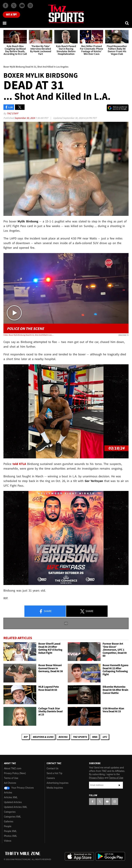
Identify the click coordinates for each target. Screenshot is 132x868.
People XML (10, 831)
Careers (51, 778)
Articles (8, 793)
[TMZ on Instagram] (30, 6)
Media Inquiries (55, 788)
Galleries (9, 821)
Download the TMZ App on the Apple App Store (79, 856)
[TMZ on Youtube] (22, 6)
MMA (95, 737)
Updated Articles (13, 802)
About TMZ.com (13, 768)
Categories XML (12, 817)
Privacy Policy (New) (15, 773)
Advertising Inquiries (57, 783)
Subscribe (119, 785)
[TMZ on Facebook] (5, 6)
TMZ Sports (80, 737)
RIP (26, 737)
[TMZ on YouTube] (107, 802)
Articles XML (11, 797)
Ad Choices (10, 783)
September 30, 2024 (25, 118)
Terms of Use (11, 778)
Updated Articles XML (16, 807)
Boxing (63, 737)
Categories (10, 812)
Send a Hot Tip (54, 773)
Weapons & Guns (43, 737)
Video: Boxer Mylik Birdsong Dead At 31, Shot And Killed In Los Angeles (28, 335)
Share (45, 611)
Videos (8, 841)
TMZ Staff (12, 113)
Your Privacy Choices (19, 788)
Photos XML (10, 836)
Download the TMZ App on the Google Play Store (110, 856)
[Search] (127, 23)
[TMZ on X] (14, 6)
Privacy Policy (96, 778)
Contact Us (53, 768)
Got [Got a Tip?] (11, 15)
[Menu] (5, 23)
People (8, 826)
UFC (105, 737)
